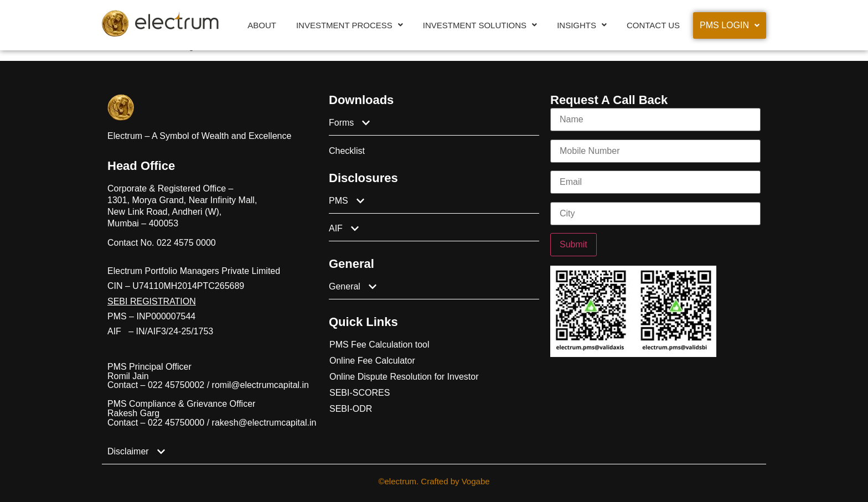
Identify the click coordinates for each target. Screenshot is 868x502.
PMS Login (730, 25)
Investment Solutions (480, 25)
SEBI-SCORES (360, 393)
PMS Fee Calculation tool (379, 345)
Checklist (347, 151)
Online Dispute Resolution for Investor (404, 377)
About (262, 25)
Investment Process (350, 25)
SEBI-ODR (351, 409)
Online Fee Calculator (372, 361)
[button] (350, 25)
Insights (582, 25)
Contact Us (653, 25)
